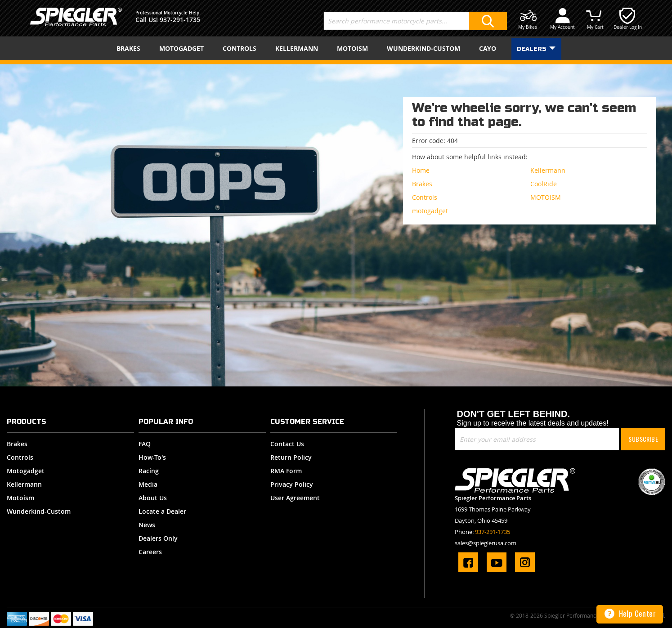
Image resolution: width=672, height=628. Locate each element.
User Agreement (295, 498)
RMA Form (286, 471)
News (147, 525)
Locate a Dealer (162, 511)
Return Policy (291, 457)
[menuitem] (130, 48)
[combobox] (415, 21)
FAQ (145, 444)
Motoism (20, 498)
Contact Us (287, 444)
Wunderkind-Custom (39, 511)
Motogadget (26, 471)
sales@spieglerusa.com (486, 543)
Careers (150, 552)
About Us (153, 498)
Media (148, 484)
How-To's (152, 457)
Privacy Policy (292, 484)
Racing (149, 471)
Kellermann (24, 484)
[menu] (336, 48)
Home (421, 170)
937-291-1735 (180, 20)
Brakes (17, 444)
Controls (20, 457)
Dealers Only (158, 538)
